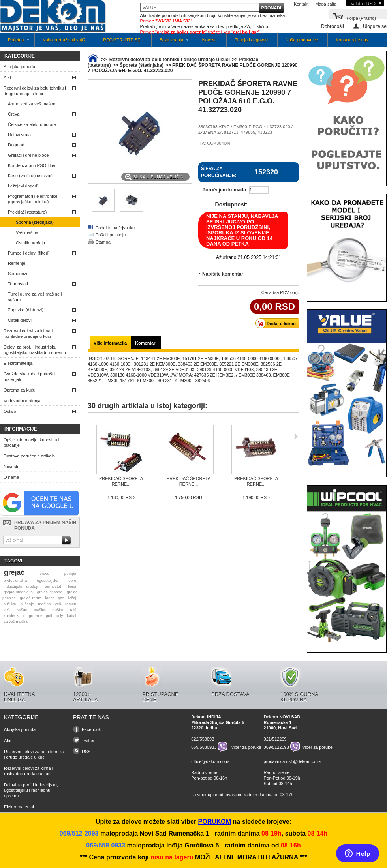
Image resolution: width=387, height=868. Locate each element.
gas (61, 598)
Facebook (91, 729)
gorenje (35, 616)
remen (71, 604)
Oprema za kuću (20, 390)
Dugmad (16, 145)
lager (50, 598)
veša (8, 610)
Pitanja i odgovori (251, 40)
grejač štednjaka (18, 592)
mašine (58, 610)
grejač (14, 572)
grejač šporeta (50, 592)
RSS (86, 752)
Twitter (88, 741)
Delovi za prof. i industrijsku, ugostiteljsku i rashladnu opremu (35, 350)
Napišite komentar (223, 274)
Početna (15, 42)
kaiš (73, 610)
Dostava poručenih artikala (29, 456)
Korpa (361, 18)
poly (59, 616)
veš (58, 604)
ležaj (72, 598)
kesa (72, 586)
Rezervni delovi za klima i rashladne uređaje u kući (28, 334)
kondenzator (14, 616)
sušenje (27, 604)
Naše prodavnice (302, 40)
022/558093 (203, 739)
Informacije (21, 429)
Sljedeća (296, 436)
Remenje (17, 263)
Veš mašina (27, 232)
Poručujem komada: (225, 190)
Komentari (146, 343)
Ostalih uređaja (30, 243)
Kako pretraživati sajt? (64, 40)
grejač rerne (30, 598)
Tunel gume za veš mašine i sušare (35, 297)
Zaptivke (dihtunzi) (26, 310)
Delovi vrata (19, 135)
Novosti (209, 40)
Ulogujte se (375, 26)
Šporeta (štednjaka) (35, 222)
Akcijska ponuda (19, 67)
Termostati (18, 284)
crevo (45, 573)
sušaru (23, 610)
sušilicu (10, 604)
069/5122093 (276, 747)
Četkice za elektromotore (32, 124)
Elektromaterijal (19, 363)
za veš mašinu (16, 621)
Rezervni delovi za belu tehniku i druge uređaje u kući (35, 91)
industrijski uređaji (21, 586)
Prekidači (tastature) (27, 212)
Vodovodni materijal (23, 401)
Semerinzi (18, 274)
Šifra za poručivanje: (219, 172)
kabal (71, 616)
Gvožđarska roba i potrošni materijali (29, 377)
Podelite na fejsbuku (115, 228)
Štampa (103, 242)
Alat (7, 77)
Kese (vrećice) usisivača (31, 176)
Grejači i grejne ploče (28, 155)
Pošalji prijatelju (111, 235)
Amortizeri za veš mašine (32, 104)
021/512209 (275, 739)
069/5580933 (204, 747)
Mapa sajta (326, 4)
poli (49, 616)
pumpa (70, 573)
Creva (14, 114)
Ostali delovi (20, 320)
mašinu (40, 610)
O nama (11, 477)
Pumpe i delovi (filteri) (29, 253)
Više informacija (110, 343)
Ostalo (10, 411)
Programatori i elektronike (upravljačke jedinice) (33, 199)
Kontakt (301, 4)
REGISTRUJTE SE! (122, 40)
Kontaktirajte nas (352, 40)
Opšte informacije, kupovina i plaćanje (31, 442)
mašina (45, 604)
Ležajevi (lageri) (23, 186)
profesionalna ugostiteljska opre (40, 580)
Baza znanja (170, 42)
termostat (53, 586)
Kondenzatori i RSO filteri (32, 165)
